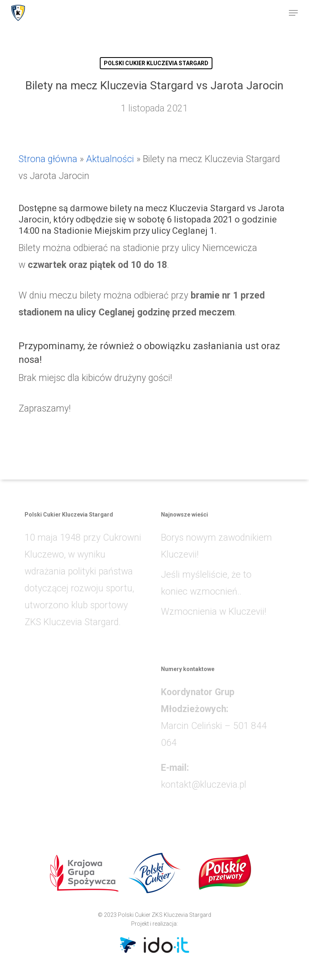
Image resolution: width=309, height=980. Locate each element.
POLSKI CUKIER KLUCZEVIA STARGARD (156, 63)
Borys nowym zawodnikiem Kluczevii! (216, 546)
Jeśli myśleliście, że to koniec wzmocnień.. (206, 583)
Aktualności (110, 159)
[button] (293, 13)
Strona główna (48, 159)
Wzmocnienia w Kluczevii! (214, 612)
